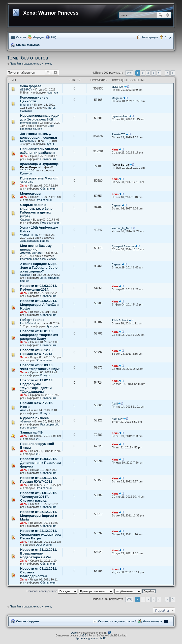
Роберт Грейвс (32, 320)
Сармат (25, 220)
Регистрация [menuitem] (150, 37)
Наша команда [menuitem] (152, 621)
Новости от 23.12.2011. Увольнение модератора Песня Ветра (40, 534)
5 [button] (159, 73)
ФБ (38, 439)
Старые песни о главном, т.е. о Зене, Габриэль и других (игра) (37, 210)
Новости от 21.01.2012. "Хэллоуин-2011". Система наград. (39, 497)
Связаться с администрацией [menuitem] (117, 621)
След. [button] (173, 73)
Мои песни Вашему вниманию (36, 248)
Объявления (48, 159)
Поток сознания (50, 223)
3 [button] (148, 73)
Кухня (50, 144)
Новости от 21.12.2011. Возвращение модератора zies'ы (39, 553)
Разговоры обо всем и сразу (38, 259)
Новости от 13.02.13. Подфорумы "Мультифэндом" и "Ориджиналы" (37, 386)
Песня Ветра (29, 167)
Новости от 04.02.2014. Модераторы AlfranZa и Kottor (39, 305)
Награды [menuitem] (38, 37)
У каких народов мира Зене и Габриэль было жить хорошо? (39, 268)
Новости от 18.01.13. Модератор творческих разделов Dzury (39, 335)
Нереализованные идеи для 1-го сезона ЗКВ (40, 117)
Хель (24, 156)
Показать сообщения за (52, 591)
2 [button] (143, 73)
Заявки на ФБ (31, 432)
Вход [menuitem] (168, 37)
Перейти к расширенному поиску (31, 64)
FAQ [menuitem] (53, 37)
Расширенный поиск (168, 15)
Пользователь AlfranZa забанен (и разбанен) (39, 151)
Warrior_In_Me (29, 235)
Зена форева (31, 86)
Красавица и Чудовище (39, 164)
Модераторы (31, 193)
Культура (52, 93)
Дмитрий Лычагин (32, 253)
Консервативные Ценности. (34, 99)
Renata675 (27, 141)
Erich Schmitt (28, 323)
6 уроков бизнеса (34, 418)
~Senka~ (26, 421)
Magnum (26, 105)
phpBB (82, 636)
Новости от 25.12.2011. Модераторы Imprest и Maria (39, 516)
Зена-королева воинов (38, 127)
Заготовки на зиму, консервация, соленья (39, 136)
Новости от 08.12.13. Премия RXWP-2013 (37, 352)
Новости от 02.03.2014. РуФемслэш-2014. (39, 288)
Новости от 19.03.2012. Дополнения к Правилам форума (40, 463)
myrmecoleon (28, 123)
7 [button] (167, 73)
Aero (74, 633)
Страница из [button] (129, 73)
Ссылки (21, 37)
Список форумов (28, 45)
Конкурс (45, 375)
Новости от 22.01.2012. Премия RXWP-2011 (39, 480)
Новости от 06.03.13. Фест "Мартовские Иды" (40, 367)
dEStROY (26, 89)
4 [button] (154, 73)
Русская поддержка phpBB (91, 638)
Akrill (23, 410)
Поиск (160, 15)
